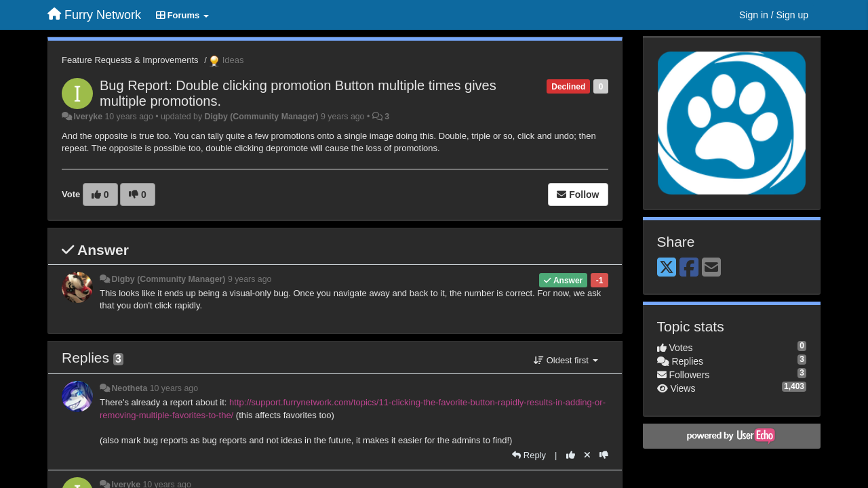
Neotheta (129, 388)
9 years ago (250, 279)
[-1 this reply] (604, 455)
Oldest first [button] (566, 360)
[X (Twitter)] (667, 268)
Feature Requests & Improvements (130, 60)
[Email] (711, 268)
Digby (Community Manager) (262, 117)
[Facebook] (689, 268)
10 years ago (174, 388)
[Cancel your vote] (587, 455)
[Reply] (529, 455)
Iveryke (88, 117)
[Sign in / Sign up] (774, 15)
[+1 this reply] (571, 455)
